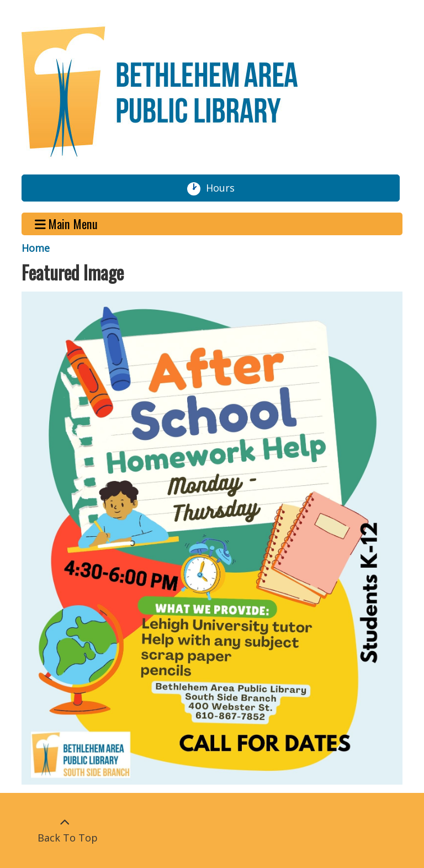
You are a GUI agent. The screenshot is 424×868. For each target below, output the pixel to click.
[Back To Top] (65, 830)
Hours (225, 188)
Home (36, 248)
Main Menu (67, 224)
